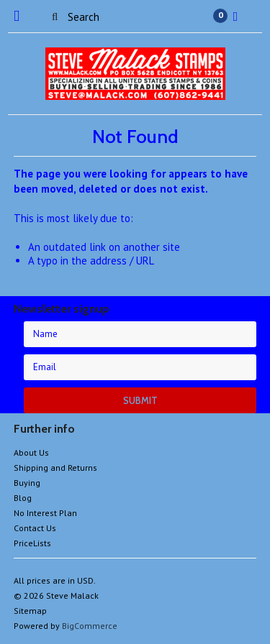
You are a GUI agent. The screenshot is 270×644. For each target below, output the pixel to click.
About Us (31, 452)
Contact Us (35, 528)
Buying (27, 483)
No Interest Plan (45, 513)
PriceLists (32, 543)
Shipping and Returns (55, 468)
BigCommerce (90, 626)
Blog (23, 498)
